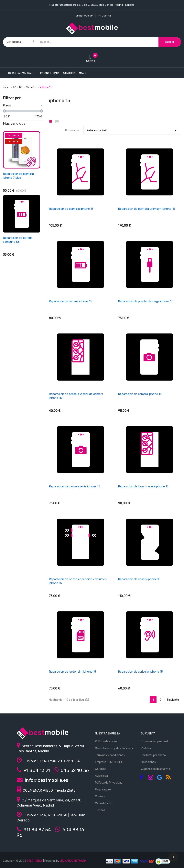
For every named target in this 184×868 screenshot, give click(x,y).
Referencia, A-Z (132, 129)
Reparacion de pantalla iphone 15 (71, 209)
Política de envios (106, 741)
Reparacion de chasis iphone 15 (139, 579)
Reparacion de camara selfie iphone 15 (75, 486)
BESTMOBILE (35, 861)
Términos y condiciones (110, 755)
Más (82, 73)
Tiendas (100, 810)
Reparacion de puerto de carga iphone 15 (146, 301)
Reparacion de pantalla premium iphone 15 (146, 209)
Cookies (100, 796)
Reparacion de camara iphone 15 (140, 394)
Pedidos (146, 748)
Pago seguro (103, 790)
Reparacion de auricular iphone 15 (140, 672)
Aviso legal (102, 776)
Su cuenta (148, 734)
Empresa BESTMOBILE (109, 762)
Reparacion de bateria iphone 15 (70, 301)
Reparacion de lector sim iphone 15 (72, 672)
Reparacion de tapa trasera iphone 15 (143, 486)
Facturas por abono (153, 755)
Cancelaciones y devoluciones (114, 748)
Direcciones (148, 762)
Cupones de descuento (156, 769)
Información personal (154, 741)
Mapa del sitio (104, 803)
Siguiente (173, 700)
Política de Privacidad (109, 783)
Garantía (101, 769)
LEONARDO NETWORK (73, 861)
